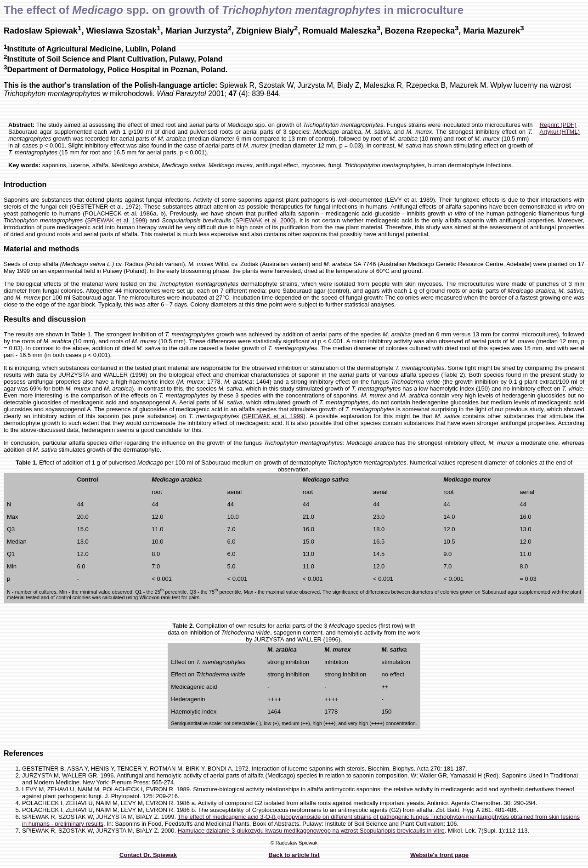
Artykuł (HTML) (560, 132)
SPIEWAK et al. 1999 (116, 220)
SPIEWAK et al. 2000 (264, 220)
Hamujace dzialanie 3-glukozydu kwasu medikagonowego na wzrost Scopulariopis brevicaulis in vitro (311, 831)
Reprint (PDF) (558, 125)
